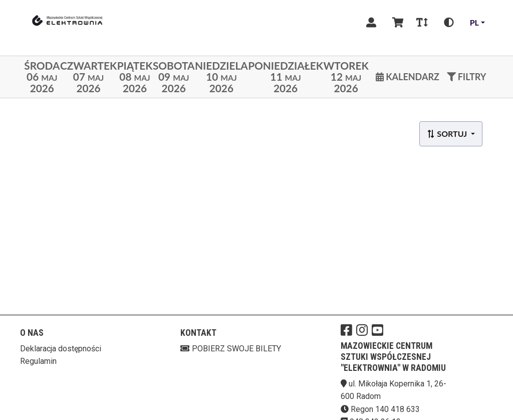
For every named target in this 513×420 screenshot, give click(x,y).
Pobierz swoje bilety (231, 349)
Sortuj (448, 134)
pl (474, 22)
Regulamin (38, 361)
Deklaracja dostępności (61, 349)
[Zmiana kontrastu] (449, 23)
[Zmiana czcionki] (422, 23)
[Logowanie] (371, 23)
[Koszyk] (396, 23)
